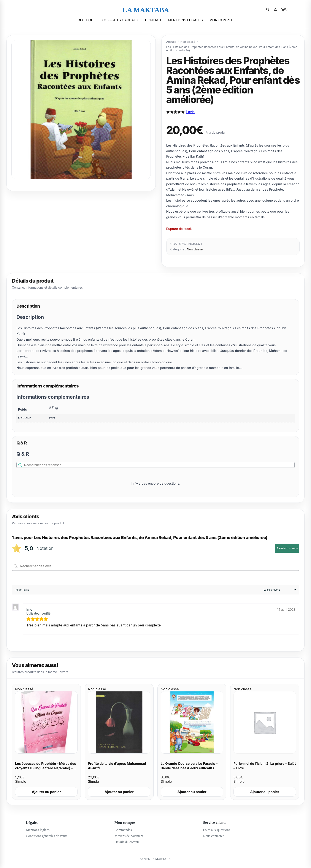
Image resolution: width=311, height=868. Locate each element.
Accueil (171, 42)
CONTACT (153, 20)
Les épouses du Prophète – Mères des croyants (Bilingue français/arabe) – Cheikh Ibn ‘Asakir (46, 768)
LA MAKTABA (146, 10)
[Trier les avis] (279, 590)
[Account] (275, 10)
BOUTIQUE (87, 20)
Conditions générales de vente (47, 836)
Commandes (123, 830)
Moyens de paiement (129, 836)
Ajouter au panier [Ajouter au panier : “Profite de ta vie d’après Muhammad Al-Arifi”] (119, 792)
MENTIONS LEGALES (186, 20)
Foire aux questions (217, 830)
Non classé (188, 42)
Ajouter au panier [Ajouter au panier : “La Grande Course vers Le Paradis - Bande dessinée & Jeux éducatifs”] (192, 792)
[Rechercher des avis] (155, 566)
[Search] (268, 10)
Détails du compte (127, 842)
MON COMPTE (221, 20)
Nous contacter (213, 836)
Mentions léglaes (38, 830)
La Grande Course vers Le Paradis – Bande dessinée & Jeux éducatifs (189, 766)
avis (190, 112)
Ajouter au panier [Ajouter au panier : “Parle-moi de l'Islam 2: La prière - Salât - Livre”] (265, 792)
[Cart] (283, 10)
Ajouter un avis (287, 548)
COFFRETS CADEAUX (121, 20)
